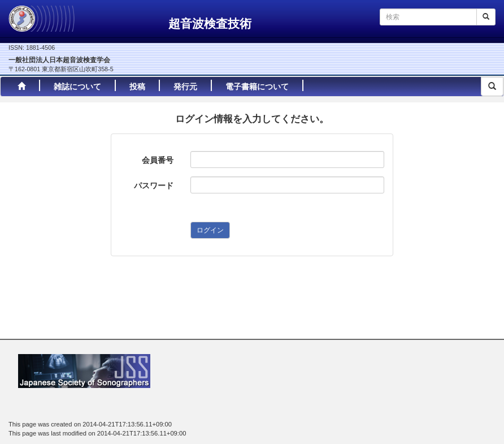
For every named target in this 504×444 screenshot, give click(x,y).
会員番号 (158, 160)
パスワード (154, 186)
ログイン (210, 230)
